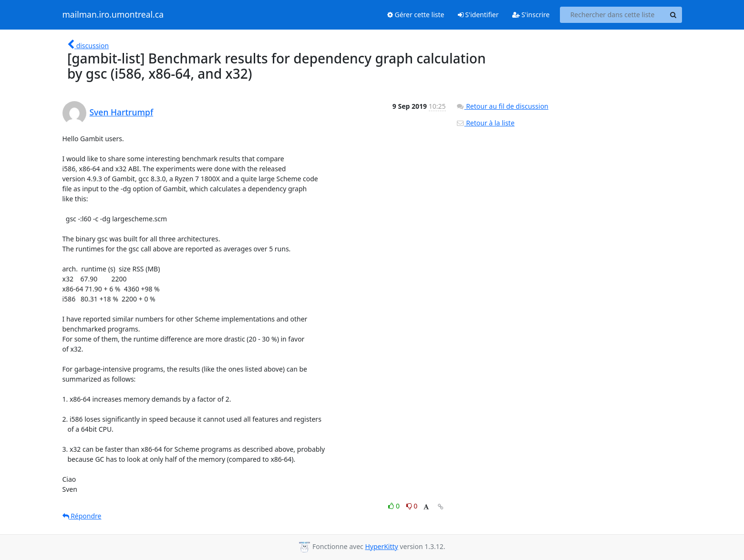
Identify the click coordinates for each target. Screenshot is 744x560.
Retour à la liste (485, 123)
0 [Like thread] (395, 506)
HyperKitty (381, 546)
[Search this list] (613, 15)
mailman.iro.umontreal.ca (113, 15)
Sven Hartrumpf (122, 112)
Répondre (82, 516)
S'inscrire (531, 15)
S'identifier (478, 15)
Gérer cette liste (416, 15)
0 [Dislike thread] (412, 506)
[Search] (673, 15)
